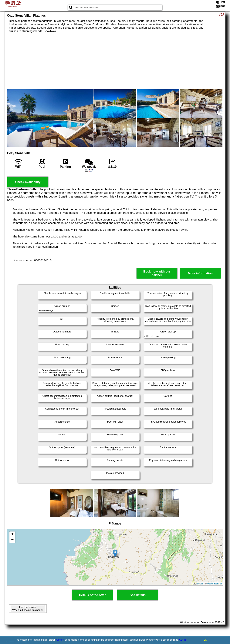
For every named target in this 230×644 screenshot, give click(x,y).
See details (138, 595)
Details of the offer (92, 595)
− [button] (12, 540)
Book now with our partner (157, 273)
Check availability (28, 182)
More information (200, 273)
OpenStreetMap (215, 584)
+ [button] (12, 534)
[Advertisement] (115, 61)
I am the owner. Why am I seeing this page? (28, 609)
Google (60, 640)
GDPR (183, 640)
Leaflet (200, 584)
